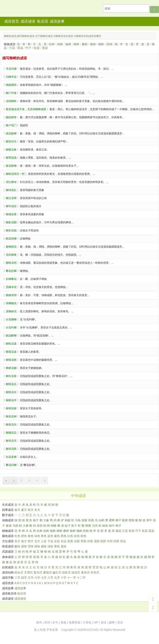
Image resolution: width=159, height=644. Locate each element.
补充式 (95, 572)
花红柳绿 (11, 182)
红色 (17, 536)
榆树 (93, 44)
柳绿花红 (11, 190)
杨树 (68, 44)
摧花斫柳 (11, 166)
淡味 (50, 546)
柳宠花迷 (11, 352)
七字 (44, 578)
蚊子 (68, 526)
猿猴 (84, 520)
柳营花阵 (11, 449)
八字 (50, 578)
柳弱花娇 (11, 408)
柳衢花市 (11, 400)
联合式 (19, 572)
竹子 (28, 48)
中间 (110, 541)
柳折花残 (11, 230)
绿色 (37, 536)
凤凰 (91, 520)
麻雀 (9, 526)
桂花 (37, 48)
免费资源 (75, 622)
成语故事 (57, 21)
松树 (52, 44)
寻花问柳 (11, 69)
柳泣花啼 (11, 198)
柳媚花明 (11, 295)
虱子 (74, 526)
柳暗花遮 (11, 344)
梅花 (118, 531)
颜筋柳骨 (11, 117)
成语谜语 (28, 21)
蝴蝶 (54, 526)
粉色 (83, 536)
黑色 (64, 536)
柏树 (60, 44)
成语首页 (12, 21)
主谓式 (28, 572)
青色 (44, 536)
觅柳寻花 (11, 287)
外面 (90, 541)
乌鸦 (15, 526)
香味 (57, 546)
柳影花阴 (11, 222)
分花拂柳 (11, 319)
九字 (57, 578)
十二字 (81, 578)
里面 (83, 541)
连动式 (76, 572)
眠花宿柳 (11, 239)
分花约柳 (11, 327)
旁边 (123, 541)
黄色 (31, 536)
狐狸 (125, 520)
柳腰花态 (11, 433)
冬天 (37, 510)
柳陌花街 (11, 392)
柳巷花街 (11, 425)
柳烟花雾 (11, 214)
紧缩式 (47, 572)
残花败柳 (11, 133)
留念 (104, 622)
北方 (37, 541)
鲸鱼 (105, 526)
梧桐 (109, 44)
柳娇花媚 (11, 368)
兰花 (12, 48)
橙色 (24, 536)
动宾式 (66, 572)
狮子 (118, 520)
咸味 (44, 546)
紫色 (57, 536)
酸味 (17, 546)
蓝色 (50, 536)
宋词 (47, 622)
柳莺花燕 (11, 158)
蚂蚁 (68, 520)
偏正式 (57, 572)
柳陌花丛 (11, 384)
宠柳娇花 (11, 311)
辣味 (37, 546)
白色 (70, 536)
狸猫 (131, 520)
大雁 (26, 526)
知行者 (27, 10)
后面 (77, 541)
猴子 (36, 520)
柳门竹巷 (11, 93)
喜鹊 (40, 526)
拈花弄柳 (11, 457)
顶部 (97, 541)
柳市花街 (11, 206)
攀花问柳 (11, 465)
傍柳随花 (11, 303)
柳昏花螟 (11, 360)
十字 (64, 578)
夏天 (24, 510)
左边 (57, 541)
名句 (55, 622)
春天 (17, 510)
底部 (103, 541)
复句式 (38, 572)
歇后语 (43, 21)
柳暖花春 (11, 150)
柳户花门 (11, 125)
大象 (46, 520)
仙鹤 (101, 520)
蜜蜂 (112, 520)
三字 (17, 578)
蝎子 (118, 526)
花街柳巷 (11, 255)
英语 (120, 622)
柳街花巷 (11, 376)
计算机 (87, 622)
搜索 (64, 622)
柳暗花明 (11, 263)
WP (96, 622)
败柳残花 (11, 247)
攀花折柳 (11, 271)
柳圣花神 (11, 416)
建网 (112, 622)
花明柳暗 (11, 101)
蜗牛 (112, 526)
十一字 (72, 578)
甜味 (24, 546)
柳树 (76, 44)
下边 (50, 541)
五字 (31, 578)
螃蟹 (88, 526)
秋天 (31, 510)
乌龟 (78, 520)
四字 (24, 578)
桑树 (85, 44)
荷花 (20, 48)
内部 (116, 541)
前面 (70, 541)
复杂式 (85, 572)
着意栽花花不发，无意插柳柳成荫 (26, 109)
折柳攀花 (11, 279)
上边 (44, 541)
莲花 (45, 48)
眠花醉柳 (11, 336)
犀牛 (149, 520)
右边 (64, 541)
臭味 (64, 546)
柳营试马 (11, 142)
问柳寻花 (11, 77)
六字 (37, 578)
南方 (24, 541)
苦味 (31, 546)
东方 (17, 541)
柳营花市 (11, 441)
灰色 (77, 536)
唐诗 (39, 622)
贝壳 (95, 526)
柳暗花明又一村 (15, 174)
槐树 (101, 44)
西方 (31, 541)
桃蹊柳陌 (11, 85)
